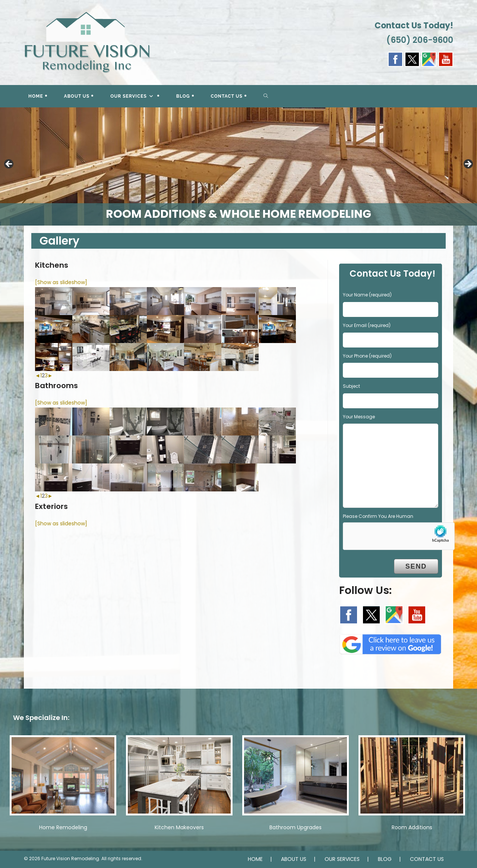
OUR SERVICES (342, 859)
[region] (238, 166)
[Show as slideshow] (61, 282)
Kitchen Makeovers (179, 827)
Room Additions (412, 827)
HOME (255, 859)
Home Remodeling (63, 827)
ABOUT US (294, 859)
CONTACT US (427, 859)
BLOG (385, 859)
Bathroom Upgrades (296, 827)
